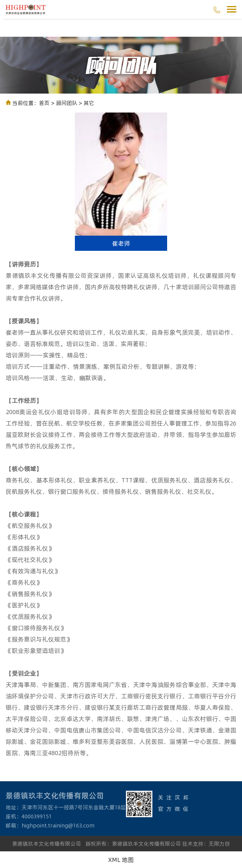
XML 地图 (121, 859)
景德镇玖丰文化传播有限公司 (47, 844)
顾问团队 (67, 103)
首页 (44, 103)
